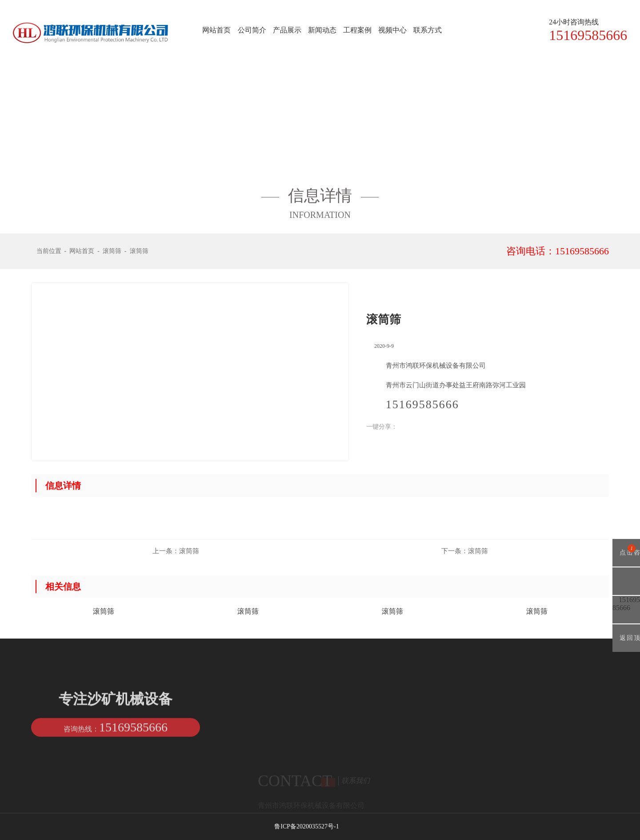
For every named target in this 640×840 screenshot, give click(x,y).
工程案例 (357, 30)
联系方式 (428, 30)
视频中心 (392, 30)
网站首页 (216, 30)
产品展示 (287, 30)
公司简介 (252, 30)
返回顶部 (626, 643)
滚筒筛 (112, 251)
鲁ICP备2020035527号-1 (306, 826)
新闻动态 (322, 30)
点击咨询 (626, 555)
